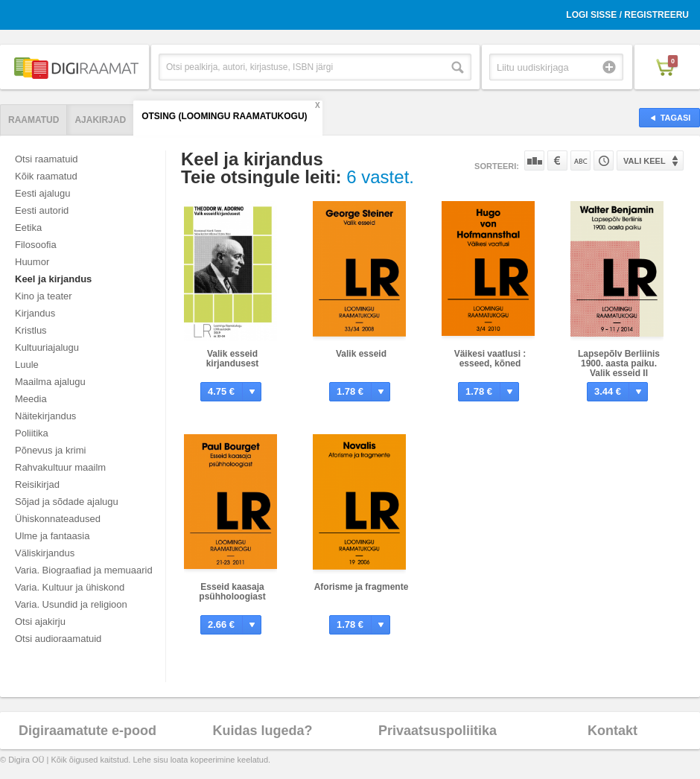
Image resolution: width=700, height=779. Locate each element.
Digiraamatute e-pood (87, 731)
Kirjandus (35, 313)
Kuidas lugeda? (262, 731)
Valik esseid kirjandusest (233, 359)
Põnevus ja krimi (50, 450)
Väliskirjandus (45, 553)
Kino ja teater (44, 296)
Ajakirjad (100, 120)
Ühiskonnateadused (58, 519)
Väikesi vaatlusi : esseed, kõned (490, 359)
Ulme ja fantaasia (52, 536)
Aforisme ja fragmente (362, 587)
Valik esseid (361, 354)
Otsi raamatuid (47, 159)
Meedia (31, 399)
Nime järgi (580, 160)
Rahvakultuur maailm (60, 467)
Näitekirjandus (45, 416)
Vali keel (645, 161)
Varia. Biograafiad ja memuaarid (84, 570)
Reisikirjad (37, 484)
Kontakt (612, 731)
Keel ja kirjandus (53, 279)
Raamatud (34, 120)
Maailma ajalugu (50, 382)
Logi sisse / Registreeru (627, 15)
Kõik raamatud (46, 176)
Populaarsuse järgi (534, 160)
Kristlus (31, 330)
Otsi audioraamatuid (58, 639)
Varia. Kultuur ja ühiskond (70, 587)
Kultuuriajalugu (47, 347)
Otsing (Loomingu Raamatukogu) (224, 116)
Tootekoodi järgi (604, 160)
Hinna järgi (557, 160)
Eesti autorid (42, 210)
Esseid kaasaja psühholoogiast (232, 592)
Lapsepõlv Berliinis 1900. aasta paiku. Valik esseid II (619, 363)
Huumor (32, 262)
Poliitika (32, 433)
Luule (27, 365)
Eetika (28, 228)
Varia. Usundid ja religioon (71, 604)
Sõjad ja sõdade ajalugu (67, 502)
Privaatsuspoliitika (437, 731)
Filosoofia (36, 245)
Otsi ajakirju (40, 621)
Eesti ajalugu (42, 193)
